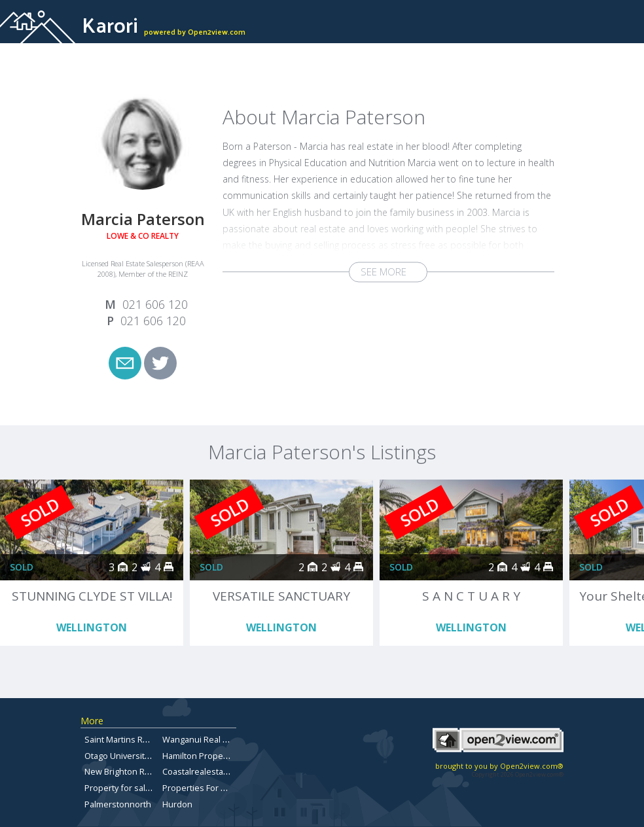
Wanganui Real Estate (205, 739)
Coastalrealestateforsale (211, 771)
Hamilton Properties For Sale (218, 756)
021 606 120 (155, 304)
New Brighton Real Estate (134, 771)
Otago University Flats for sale (142, 756)
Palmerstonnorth (118, 804)
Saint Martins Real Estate (133, 739)
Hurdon (177, 804)
